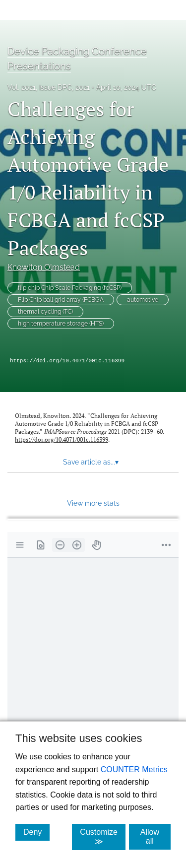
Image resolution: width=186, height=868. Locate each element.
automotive (143, 300)
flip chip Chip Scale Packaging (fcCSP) (70, 288)
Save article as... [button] (91, 462)
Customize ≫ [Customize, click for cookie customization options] (103, 837)
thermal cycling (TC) (45, 312)
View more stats (93, 503)
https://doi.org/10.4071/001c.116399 (67, 361)
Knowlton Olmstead (44, 267)
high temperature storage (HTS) (61, 324)
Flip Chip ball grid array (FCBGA (61, 300)
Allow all (155, 836)
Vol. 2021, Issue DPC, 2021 (49, 87)
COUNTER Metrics (134, 769)
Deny (36, 832)
